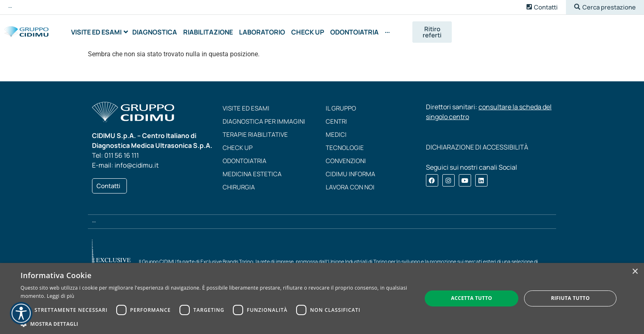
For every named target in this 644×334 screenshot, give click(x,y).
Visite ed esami (246, 111)
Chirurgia (239, 190)
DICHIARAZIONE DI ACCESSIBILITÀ (477, 150)
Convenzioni (346, 163)
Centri (336, 124)
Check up (238, 150)
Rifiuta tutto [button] (570, 298)
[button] (605, 7)
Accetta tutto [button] (471, 298)
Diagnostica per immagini (264, 124)
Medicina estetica (252, 176)
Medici (336, 137)
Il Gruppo (341, 111)
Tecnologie (345, 150)
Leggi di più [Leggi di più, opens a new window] (61, 296)
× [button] (635, 272)
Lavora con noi (350, 190)
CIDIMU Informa (351, 176)
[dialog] (322, 298)
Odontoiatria (245, 163)
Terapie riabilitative (255, 137)
